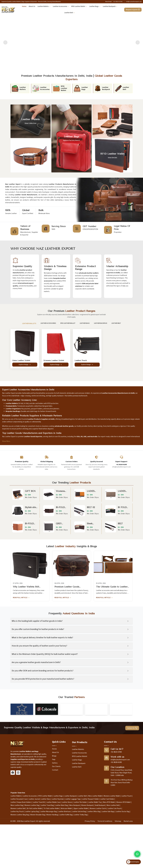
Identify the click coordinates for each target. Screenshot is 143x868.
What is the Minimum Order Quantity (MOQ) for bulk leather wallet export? (45, 654)
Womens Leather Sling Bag (20, 865)
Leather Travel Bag (47, 855)
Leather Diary (46, 849)
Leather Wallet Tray (95, 852)
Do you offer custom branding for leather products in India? (38, 629)
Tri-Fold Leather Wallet (51, 858)
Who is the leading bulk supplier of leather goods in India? (37, 621)
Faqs (54, 809)
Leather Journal (34, 849)
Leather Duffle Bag (66, 865)
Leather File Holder (80, 852)
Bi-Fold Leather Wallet (35, 858)
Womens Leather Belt (18, 858)
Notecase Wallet (66, 858)
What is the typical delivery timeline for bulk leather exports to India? (42, 638)
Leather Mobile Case (53, 852)
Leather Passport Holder (90, 849)
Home (24, 6)
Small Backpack (100, 855)
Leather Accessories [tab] (48, 323)
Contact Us (132, 778)
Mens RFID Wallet (109, 852)
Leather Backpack (110, 7)
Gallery (55, 813)
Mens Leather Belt (113, 855)
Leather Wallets (44, 7)
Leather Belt (70, 13)
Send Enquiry (133, 862)
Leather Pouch (127, 846)
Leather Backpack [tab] (100, 323)
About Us (32, 6)
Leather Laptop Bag (32, 861)
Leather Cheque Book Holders (21, 852)
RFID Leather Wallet (79, 7)
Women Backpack (87, 855)
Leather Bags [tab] (85, 323)
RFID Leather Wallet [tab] (68, 323)
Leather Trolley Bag (81, 865)
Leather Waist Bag (61, 855)
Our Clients (56, 816)
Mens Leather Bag (17, 855)
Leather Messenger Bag (49, 861)
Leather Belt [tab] (116, 323)
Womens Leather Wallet (112, 846)
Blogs (54, 806)
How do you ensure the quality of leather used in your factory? (39, 646)
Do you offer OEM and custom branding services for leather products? (43, 671)
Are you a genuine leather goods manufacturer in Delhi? (36, 662)
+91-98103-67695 (118, 2)
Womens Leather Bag (32, 855)
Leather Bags (95, 7)
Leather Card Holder (107, 849)
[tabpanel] (72, 347)
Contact (55, 820)
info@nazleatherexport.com (134, 2)
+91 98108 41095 (121, 465)
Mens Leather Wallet (95, 846)
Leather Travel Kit (39, 852)
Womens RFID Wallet (124, 852)
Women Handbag (52, 865)
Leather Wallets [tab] (29, 323)
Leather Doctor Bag (123, 861)
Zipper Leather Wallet (81, 858)
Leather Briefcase (64, 861)
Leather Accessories (61, 7)
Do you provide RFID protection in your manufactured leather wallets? (43, 679)
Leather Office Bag (94, 861)
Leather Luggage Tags (73, 849)
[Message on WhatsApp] (137, 854)
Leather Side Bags (108, 861)
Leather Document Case (19, 849)
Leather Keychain (58, 849)
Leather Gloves (67, 852)
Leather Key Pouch (17, 861)
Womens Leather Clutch (98, 858)
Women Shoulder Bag (38, 865)
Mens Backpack (75, 855)
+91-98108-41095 (116, 812)
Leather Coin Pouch (114, 858)
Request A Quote (133, 10)
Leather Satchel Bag (79, 861)
